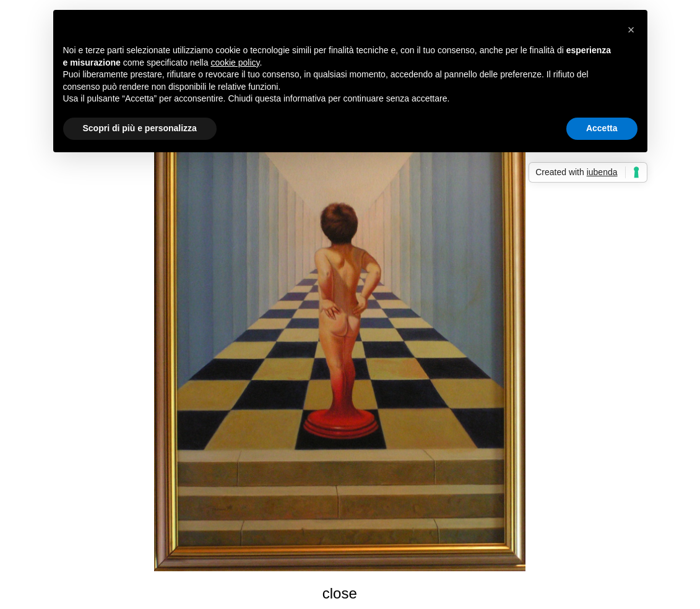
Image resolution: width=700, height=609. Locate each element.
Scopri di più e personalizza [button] (140, 128)
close (340, 593)
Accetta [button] (602, 128)
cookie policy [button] (235, 63)
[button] (631, 30)
